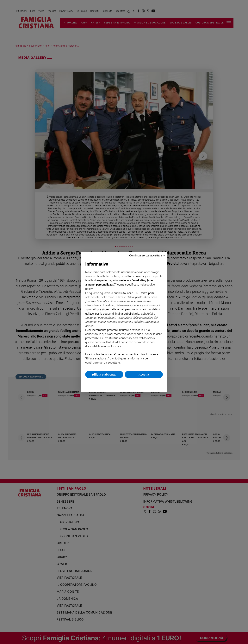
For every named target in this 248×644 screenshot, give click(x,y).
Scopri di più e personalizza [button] (124, 383)
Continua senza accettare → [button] (148, 255)
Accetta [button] (144, 374)
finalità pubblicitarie (127, 314)
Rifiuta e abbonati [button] (104, 374)
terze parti (147, 293)
